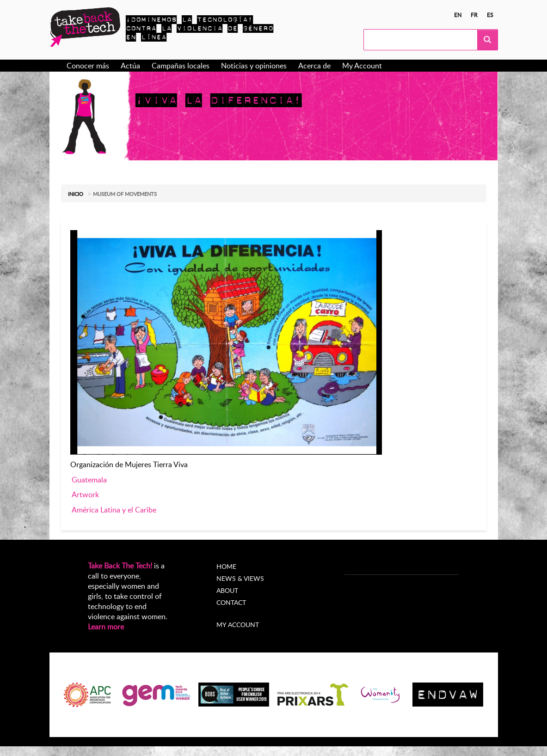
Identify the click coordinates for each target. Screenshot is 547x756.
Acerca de (314, 66)
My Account (362, 66)
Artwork (85, 494)
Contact (231, 602)
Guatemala (89, 480)
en (458, 15)
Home (226, 566)
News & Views (240, 578)
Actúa (130, 66)
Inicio (76, 194)
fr (474, 15)
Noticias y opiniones (254, 66)
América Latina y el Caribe (114, 510)
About (227, 590)
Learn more (106, 627)
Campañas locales (181, 66)
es (490, 15)
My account (238, 625)
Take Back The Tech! (120, 566)
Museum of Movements (125, 194)
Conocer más (88, 66)
